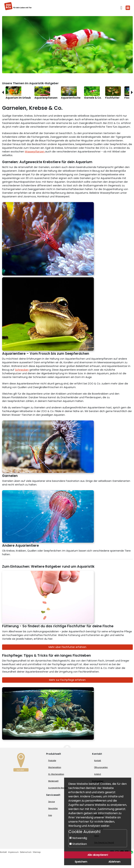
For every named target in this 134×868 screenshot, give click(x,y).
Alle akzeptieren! (98, 855)
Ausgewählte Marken (58, 788)
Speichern (81, 862)
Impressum (13, 852)
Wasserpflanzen (35, 152)
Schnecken (22, 370)
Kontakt (98, 761)
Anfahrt (98, 774)
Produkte (52, 761)
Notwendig (78, 838)
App (50, 815)
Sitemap (37, 852)
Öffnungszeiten (101, 767)
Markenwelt (53, 781)
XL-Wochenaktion (56, 774)
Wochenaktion (55, 767)
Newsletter (53, 808)
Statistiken (78, 844)
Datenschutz (26, 852)
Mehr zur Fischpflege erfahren (67, 680)
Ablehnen (114, 862)
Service (52, 802)
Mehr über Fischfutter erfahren (67, 647)
